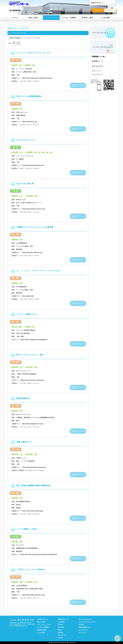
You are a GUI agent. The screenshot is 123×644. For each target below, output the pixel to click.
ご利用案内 (61, 622)
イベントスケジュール (51, 18)
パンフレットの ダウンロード (103, 47)
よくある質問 (105, 18)
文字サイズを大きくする (112, 3)
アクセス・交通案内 (69, 18)
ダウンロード (62, 635)
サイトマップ (96, 71)
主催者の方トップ (63, 619)
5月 (18, 43)
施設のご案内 (33, 18)
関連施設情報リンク (85, 627)
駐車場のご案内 (87, 18)
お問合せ (60, 638)
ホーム (15, 18)
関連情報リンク (97, 61)
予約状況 (60, 624)
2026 (10, 43)
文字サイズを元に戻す (107, 3)
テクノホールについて (100, 33)
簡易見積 (81, 624)
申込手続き (61, 627)
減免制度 (60, 632)
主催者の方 (110, 10)
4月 (14, 43)
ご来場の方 (98, 10)
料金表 (60, 630)
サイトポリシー (97, 74)
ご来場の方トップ (42, 619)
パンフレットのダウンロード (87, 622)
